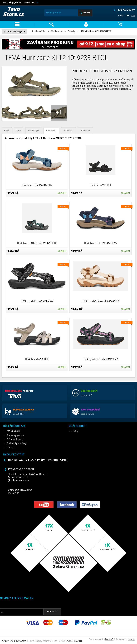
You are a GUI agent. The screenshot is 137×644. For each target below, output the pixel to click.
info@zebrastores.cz (95, 86)
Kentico (132, 640)
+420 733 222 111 (126, 10)
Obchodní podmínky (16, 444)
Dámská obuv (56, 31)
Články (75, 431)
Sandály (71, 31)
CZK (128, 16)
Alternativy (51, 131)
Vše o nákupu (13, 431)
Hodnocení (85, 131)
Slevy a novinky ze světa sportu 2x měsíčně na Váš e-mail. (28, 604)
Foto (19, 131)
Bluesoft (109, 640)
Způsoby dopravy (15, 439)
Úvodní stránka (39, 31)
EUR (133, 16)
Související (69, 131)
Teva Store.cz (14, 12)
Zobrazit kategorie (15, 32)
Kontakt (10, 448)
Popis (7, 131)
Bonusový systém (15, 435)
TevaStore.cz (29, 2)
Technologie (33, 131)
